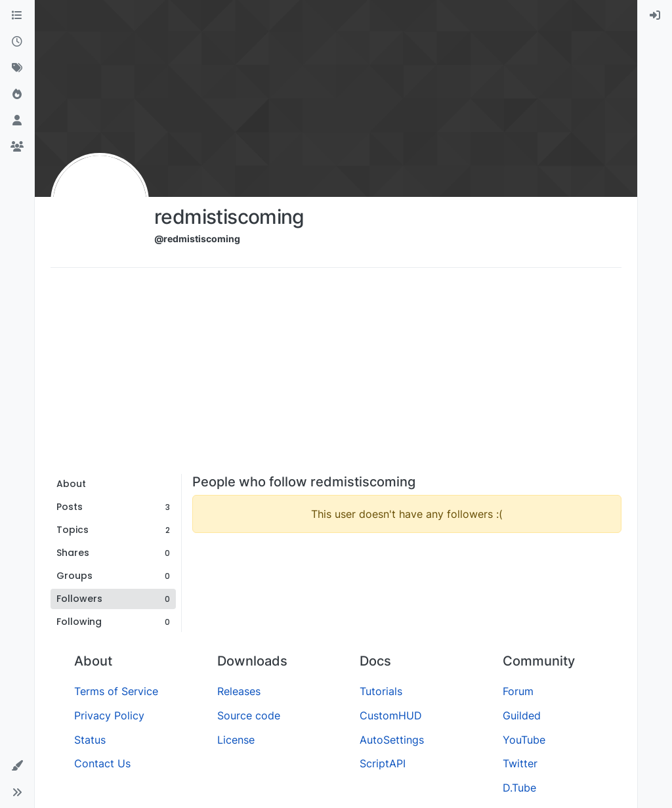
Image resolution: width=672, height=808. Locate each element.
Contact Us (102, 763)
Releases (239, 691)
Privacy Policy (109, 715)
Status (90, 740)
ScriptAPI (383, 763)
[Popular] (17, 95)
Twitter (520, 763)
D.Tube (519, 788)
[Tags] (17, 68)
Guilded (522, 715)
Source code (249, 715)
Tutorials (381, 691)
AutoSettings (392, 740)
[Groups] (17, 147)
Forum (518, 691)
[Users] (17, 121)
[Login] (655, 16)
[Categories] (17, 16)
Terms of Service (116, 691)
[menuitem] (655, 16)
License (236, 740)
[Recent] (17, 42)
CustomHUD (391, 715)
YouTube (524, 740)
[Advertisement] (336, 375)
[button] (17, 766)
